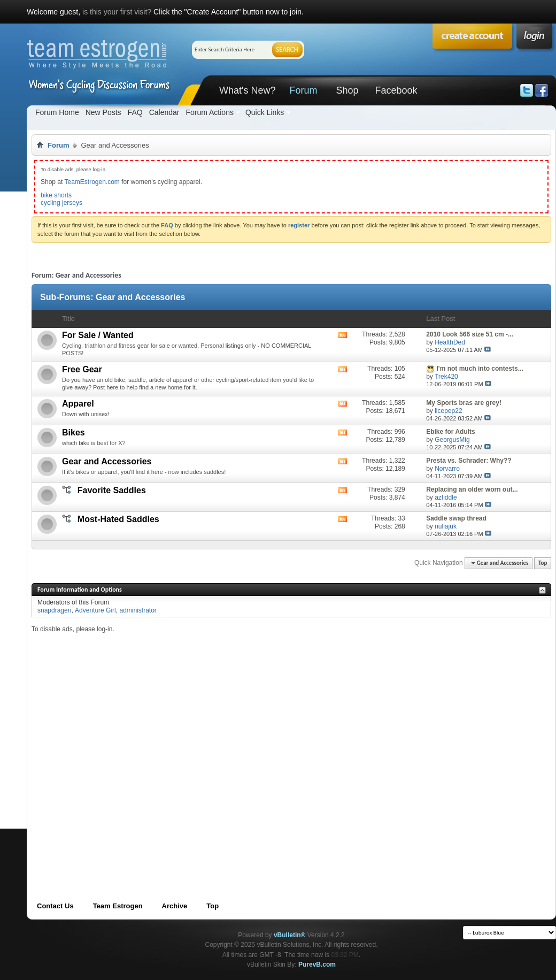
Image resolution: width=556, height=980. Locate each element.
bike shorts (56, 195)
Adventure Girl (95, 610)
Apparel (78, 404)
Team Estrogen (118, 906)
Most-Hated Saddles (118, 519)
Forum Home (57, 112)
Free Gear (82, 369)
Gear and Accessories (107, 461)
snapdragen (54, 610)
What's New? (247, 90)
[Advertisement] (116, 749)
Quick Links (265, 112)
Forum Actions (209, 112)
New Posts (103, 112)
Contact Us (55, 906)
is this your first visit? (117, 12)
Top (543, 563)
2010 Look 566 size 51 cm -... (470, 334)
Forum (303, 90)
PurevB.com (317, 964)
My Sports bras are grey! (464, 403)
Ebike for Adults (451, 432)
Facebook (396, 90)
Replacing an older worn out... (472, 489)
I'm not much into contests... (480, 369)
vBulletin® (290, 935)
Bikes (74, 432)
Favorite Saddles (112, 490)
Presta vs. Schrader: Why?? (469, 461)
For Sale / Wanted (98, 335)
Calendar (164, 112)
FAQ (135, 112)
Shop (347, 90)
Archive (175, 906)
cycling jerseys (61, 203)
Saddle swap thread (456, 518)
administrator (138, 610)
